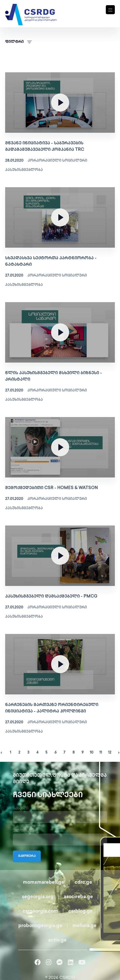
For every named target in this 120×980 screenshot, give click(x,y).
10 (92, 753)
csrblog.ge (81, 911)
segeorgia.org (38, 897)
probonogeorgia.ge (40, 926)
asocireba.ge (78, 897)
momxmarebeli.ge (44, 883)
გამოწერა (27, 856)
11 (101, 753)
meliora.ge (85, 926)
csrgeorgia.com (40, 911)
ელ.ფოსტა (23, 831)
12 (110, 753)
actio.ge (57, 940)
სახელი (21, 808)
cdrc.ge (83, 883)
